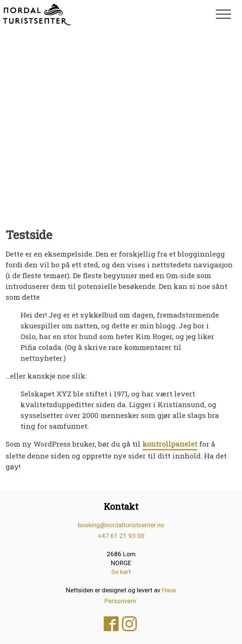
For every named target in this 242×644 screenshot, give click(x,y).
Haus (169, 590)
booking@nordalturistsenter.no (121, 525)
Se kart (121, 572)
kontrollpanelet (170, 444)
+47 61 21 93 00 (121, 536)
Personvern (120, 601)
